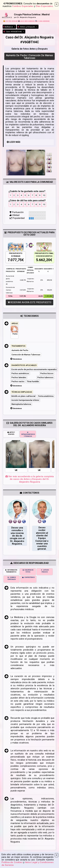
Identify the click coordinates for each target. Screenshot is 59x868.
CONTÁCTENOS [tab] (28, 577)
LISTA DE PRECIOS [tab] (45, 571)
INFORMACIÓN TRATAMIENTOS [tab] (11, 571)
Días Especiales (44, 6)
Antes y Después (27, 27)
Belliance (8, 27)
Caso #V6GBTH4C (13, 32)
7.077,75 (15, 260)
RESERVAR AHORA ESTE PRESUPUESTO (30, 302)
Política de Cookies (12, 862)
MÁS (18, 142)
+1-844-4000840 (42, 21)
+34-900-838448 (10, 21)
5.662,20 (43, 260)
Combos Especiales (23, 6)
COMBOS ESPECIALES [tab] (12, 578)
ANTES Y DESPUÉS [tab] (11, 433)
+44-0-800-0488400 (26, 21)
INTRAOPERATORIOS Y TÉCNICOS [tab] (28, 434)
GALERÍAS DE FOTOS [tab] (28, 571)
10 (44, 195)
